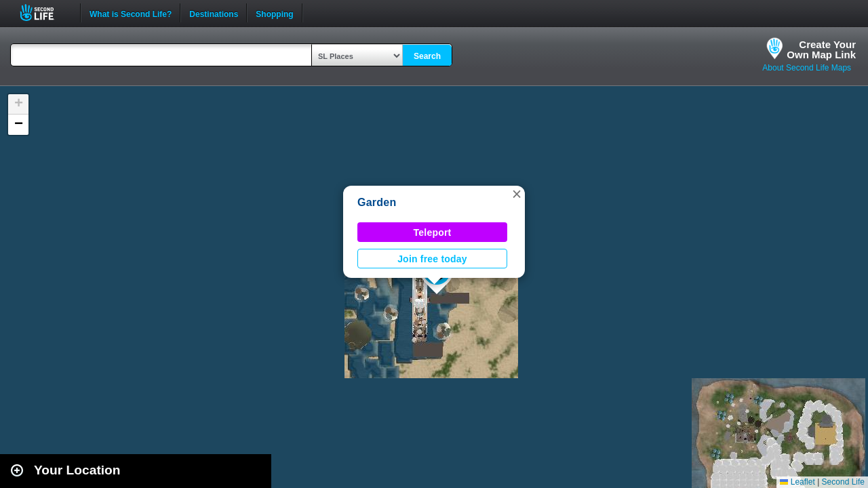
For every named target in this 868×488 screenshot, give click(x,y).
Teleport (433, 232)
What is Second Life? (131, 13)
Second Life (44, 13)
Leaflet (797, 482)
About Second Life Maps (807, 68)
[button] (517, 194)
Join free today (432, 259)
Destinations (214, 13)
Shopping (274, 13)
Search (427, 56)
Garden (377, 202)
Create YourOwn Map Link (821, 49)
